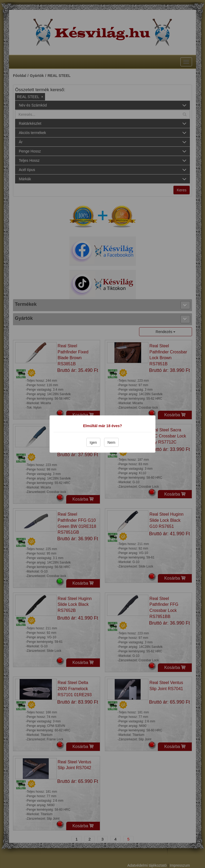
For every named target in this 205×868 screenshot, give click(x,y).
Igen (93, 442)
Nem (112, 442)
